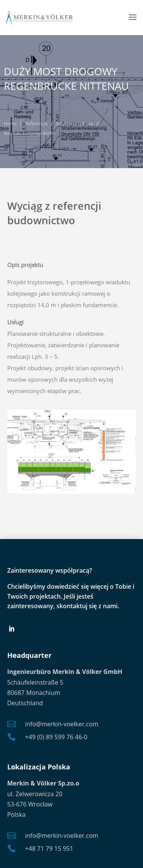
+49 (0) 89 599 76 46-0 (56, 737)
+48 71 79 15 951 (49, 849)
